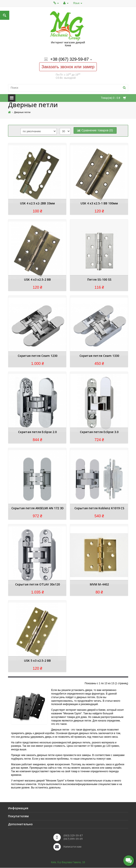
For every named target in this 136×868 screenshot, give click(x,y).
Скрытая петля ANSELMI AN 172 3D (38, 508)
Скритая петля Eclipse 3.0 (99, 432)
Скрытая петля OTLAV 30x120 (38, 585)
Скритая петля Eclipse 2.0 (37, 432)
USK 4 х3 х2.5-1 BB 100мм (99, 203)
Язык (78, 3)
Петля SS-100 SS (99, 280)
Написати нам (72, 847)
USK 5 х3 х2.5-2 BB (37, 661)
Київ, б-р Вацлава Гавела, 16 (68, 862)
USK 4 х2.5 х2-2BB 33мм (37, 203)
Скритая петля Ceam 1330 (99, 356)
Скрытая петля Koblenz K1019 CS (99, 508)
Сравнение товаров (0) (95, 130)
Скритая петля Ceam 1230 (38, 356)
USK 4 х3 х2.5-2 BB (37, 280)
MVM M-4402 (99, 585)
